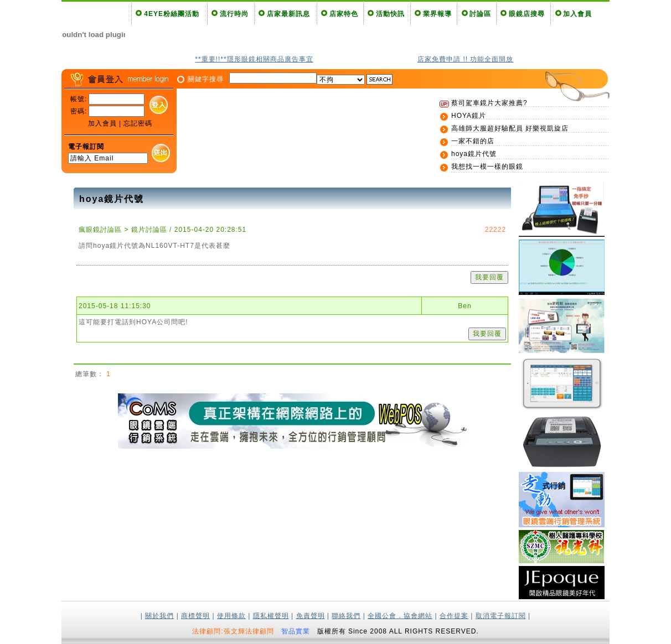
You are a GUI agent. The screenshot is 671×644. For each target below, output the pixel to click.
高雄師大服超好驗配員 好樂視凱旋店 (510, 128)
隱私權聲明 (271, 616)
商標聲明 (195, 616)
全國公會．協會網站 (400, 616)
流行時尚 (234, 14)
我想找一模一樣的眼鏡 (487, 167)
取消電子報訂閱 (501, 616)
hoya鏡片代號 (474, 154)
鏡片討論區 (149, 230)
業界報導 (437, 14)
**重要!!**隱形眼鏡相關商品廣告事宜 (254, 59)
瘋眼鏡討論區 (100, 230)
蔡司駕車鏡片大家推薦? (489, 103)
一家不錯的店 (473, 141)
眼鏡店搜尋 (527, 14)
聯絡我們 (346, 616)
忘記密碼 (138, 123)
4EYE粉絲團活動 (172, 14)
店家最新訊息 (288, 14)
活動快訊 (390, 14)
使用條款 (231, 616)
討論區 (480, 14)
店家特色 (344, 14)
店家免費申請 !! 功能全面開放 (465, 59)
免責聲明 (311, 616)
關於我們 (159, 616)
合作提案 (454, 616)
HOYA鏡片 (469, 116)
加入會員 (577, 14)
